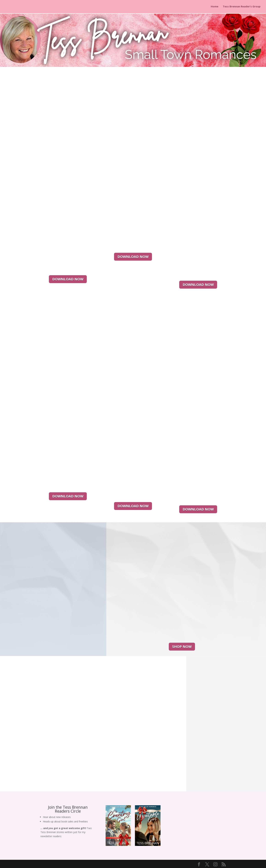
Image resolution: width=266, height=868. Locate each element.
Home (215, 7)
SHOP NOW (182, 647)
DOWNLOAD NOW (68, 279)
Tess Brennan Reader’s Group (242, 7)
